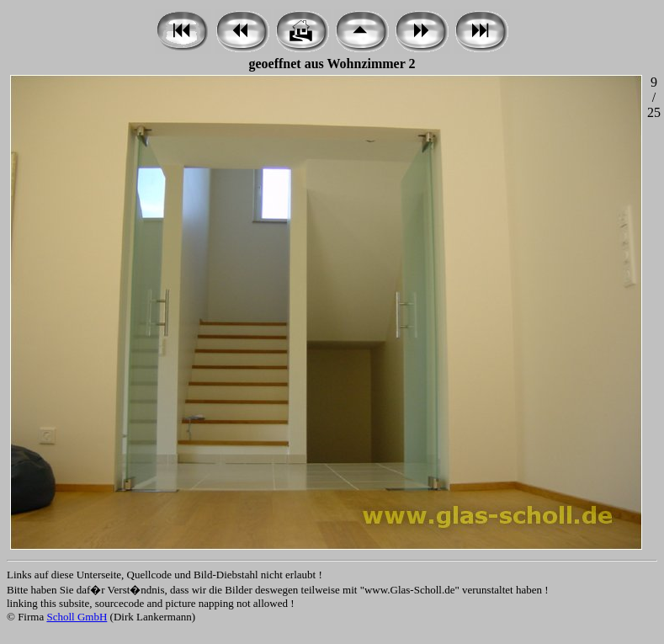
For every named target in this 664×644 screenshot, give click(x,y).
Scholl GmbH (77, 617)
